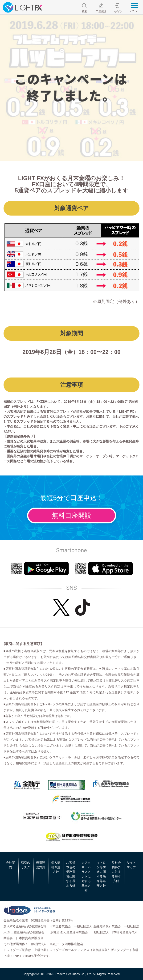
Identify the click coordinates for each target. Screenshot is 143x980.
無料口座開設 (72, 515)
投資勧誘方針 (41, 865)
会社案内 (10, 865)
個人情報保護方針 (56, 867)
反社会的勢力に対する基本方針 (116, 872)
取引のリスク (26, 865)
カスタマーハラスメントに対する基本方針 (86, 876)
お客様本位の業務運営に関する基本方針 (71, 874)
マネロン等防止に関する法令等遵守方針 (101, 874)
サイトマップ (131, 865)
